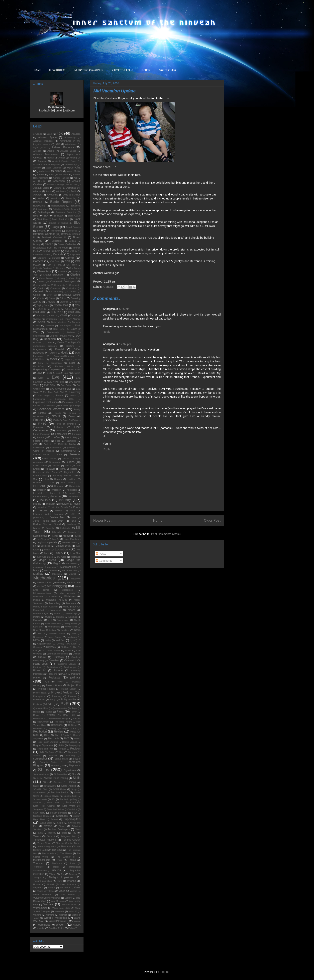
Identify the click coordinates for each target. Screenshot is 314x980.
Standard (71, 803)
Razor (36, 715)
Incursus (45, 500)
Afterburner (71, 144)
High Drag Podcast (61, 476)
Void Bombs (68, 895)
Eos (58, 373)
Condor (41, 288)
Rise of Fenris (62, 735)
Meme (59, 582)
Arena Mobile (74, 171)
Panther (37, 667)
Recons (77, 718)
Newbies (65, 630)
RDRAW (51, 715)
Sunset (54, 819)
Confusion (71, 288)
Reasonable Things (59, 718)
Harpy (63, 469)
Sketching (38, 778)
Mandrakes (71, 563)
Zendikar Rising (56, 928)
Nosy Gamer (55, 637)
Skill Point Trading (58, 778)
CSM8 (64, 316)
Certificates (75, 268)
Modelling (55, 603)
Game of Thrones (44, 451)
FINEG (42, 424)
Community (75, 285)
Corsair (37, 295)
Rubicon (75, 749)
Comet (41, 282)
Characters (44, 271)
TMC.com (57, 863)
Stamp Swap (53, 803)
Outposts (58, 657)
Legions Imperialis (47, 542)
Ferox (72, 416)
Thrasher (38, 863)
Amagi (62, 158)
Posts (101, 554)
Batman (38, 202)
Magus (57, 563)
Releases (38, 728)
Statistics (73, 809)
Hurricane (59, 486)
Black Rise (42, 219)
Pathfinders (52, 667)
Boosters (57, 241)
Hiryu (46, 479)
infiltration (50, 504)
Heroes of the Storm (45, 472)
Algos (51, 151)
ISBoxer (43, 511)
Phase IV (39, 670)
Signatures (70, 770)
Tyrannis (72, 881)
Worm (77, 921)
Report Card (69, 728)
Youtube (41, 928)
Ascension (59, 181)
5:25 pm (124, 309)
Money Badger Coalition (46, 607)
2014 (49, 134)
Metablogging (57, 586)
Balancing (71, 198)
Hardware (50, 469)
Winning (50, 915)
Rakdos (48, 712)
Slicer (36, 786)
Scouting (70, 756)
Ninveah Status (57, 633)
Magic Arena (47, 560)
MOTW (37, 617)
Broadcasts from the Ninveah (50, 248)
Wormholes (44, 925)
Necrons (38, 627)
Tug (63, 874)
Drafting (70, 346)
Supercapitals (72, 819)
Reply (107, 332)
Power (60, 682)
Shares (54, 766)
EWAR (73, 396)
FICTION (146, 70)
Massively (57, 574)
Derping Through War (61, 336)
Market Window (69, 570)
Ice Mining (39, 493)
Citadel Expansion (54, 275)
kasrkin (37, 528)
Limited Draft (63, 546)
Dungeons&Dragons (64, 356)
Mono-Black (70, 607)
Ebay (78, 360)
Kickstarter (65, 528)
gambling (72, 448)
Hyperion (42, 490)
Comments (104, 561)
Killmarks (57, 532)
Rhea (73, 732)
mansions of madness (44, 567)
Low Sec (75, 553)
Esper (41, 378)
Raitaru (37, 712)
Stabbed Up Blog (68, 799)
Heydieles (70, 472)
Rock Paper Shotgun (47, 742)
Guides (70, 462)
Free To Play (71, 437)
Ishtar (73, 511)
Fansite (57, 413)
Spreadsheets (40, 799)
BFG (36, 216)
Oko (75, 647)
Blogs (55, 227)
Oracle (42, 657)
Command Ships (42, 285)
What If (73, 911)
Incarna (56, 496)
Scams (37, 756)
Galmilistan (56, 448)
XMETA (77, 925)
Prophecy (57, 696)
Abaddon (76, 134)
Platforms (53, 674)
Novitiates (72, 637)
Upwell (50, 884)
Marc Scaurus (51, 570)
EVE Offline (50, 385)
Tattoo (64, 833)
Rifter (36, 735)
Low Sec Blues (45, 557)
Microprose (67, 590)
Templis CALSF (71, 840)
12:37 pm (125, 344)
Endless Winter (64, 366)
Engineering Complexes (47, 370)
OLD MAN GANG (51, 650)
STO (74, 813)
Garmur (59, 455)
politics (75, 677)
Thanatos (66, 847)
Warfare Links (69, 905)
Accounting (70, 137)
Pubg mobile (68, 699)
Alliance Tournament (46, 154)
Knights (72, 532)
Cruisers (76, 302)
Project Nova (40, 693)
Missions (51, 600)
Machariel (76, 557)
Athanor (37, 191)
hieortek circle (40, 476)
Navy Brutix (71, 623)
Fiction (38, 420)
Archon (58, 171)
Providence (39, 699)
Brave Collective (67, 244)
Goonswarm (55, 462)
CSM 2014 (74, 312)
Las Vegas (42, 539)
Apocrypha (74, 167)
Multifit (48, 617)
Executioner (39, 399)
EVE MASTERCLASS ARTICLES (88, 70)
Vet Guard (65, 888)
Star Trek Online (44, 806)
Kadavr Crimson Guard (47, 524)
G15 (35, 444)
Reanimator (39, 718)
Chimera (62, 272)
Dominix (37, 343)
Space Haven (51, 796)
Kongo (55, 536)
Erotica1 (76, 373)
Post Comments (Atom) (166, 534)
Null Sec (60, 640)
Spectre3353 (70, 796)
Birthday (58, 216)
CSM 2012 (39, 312)
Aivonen (37, 151)
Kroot (78, 536)
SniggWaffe (50, 786)
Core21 (73, 292)
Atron (49, 191)
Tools (72, 863)
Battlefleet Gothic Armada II (67, 209)
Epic (66, 373)
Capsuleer (75, 255)
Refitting (72, 725)
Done (49, 343)
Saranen (72, 752)
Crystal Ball (61, 305)
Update (37, 884)
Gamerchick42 (68, 451)
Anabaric (42, 161)
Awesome (53, 195)
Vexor (77, 888)
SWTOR (48, 826)
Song (74, 789)
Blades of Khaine (58, 223)
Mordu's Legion (41, 613)
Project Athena (54, 685)
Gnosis (65, 459)
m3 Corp (62, 557)
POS (46, 682)
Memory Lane (74, 582)
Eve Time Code (51, 392)
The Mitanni (66, 853)
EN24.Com (39, 366)
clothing (61, 278)
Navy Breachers (53, 623)
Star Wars (69, 806)
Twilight (37, 878)
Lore (47, 553)
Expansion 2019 (65, 399)
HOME (38, 70)
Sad (61, 752)
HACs (68, 466)
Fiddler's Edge (61, 420)
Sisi (74, 774)
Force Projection (42, 434)
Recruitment (43, 722)
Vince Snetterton (43, 895)
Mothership (71, 613)
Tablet (62, 826)
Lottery (59, 553)
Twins (59, 881)
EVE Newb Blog (56, 382)
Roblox (77, 739)
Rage (74, 708)
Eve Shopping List (60, 389)
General (108, 287)
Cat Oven (55, 261)
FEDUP (56, 416)
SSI (53, 799)
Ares (51, 174)
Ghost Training (50, 459)
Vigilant (73, 891)
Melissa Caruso (44, 582)
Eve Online (66, 385)
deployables (39, 336)
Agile (36, 147)
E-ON (53, 359)
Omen (68, 650)
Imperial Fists (40, 496)
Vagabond (38, 888)
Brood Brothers (52, 251)
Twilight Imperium (61, 877)
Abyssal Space (47, 137)
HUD (51, 483)
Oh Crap (65, 647)
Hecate (74, 469)
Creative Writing (71, 295)
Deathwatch (53, 332)
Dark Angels (65, 326)
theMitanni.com (42, 860)
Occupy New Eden (67, 644)
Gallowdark (39, 448)
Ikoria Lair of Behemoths (63, 493)
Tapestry (52, 833)
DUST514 (39, 360)
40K (60, 134)
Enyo (40, 373)
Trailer (56, 867)
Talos (78, 829)
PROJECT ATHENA (168, 70)
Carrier (70, 258)
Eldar (72, 363)
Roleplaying (75, 745)
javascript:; (39, 517)
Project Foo (74, 685)
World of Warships (55, 918)
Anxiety (37, 168)
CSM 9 (41, 316)
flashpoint (58, 427)
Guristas (56, 466)
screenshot (40, 759)
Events (60, 396)
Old (35, 650)
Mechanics (44, 578)
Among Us (75, 158)
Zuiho (71, 928)
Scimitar (53, 756)
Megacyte (76, 579)
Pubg (53, 699)
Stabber (37, 803)
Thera (59, 860)
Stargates (38, 809)
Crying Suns (43, 305)
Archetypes (45, 171)
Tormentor (38, 867)
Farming (72, 413)
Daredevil (50, 326)
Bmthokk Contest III (54, 237)
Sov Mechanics (59, 793)
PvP (65, 704)
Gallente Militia (67, 444)
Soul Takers (39, 793)
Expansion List (70, 402)
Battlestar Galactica (66, 212)
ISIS (73, 514)
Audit (73, 191)
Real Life (69, 715)
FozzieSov (54, 437)
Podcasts (54, 677)
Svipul (60, 823)
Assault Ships (41, 188)
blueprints (56, 231)
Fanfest (42, 413)
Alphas (50, 158)
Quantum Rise (41, 708)
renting (52, 728)
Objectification (44, 644)
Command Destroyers (63, 282)
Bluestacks (71, 231)
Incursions (74, 496)
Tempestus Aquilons (45, 840)
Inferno (37, 504)
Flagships (38, 427)
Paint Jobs (40, 664)
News (77, 630)
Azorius (55, 198)
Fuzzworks (71, 441)
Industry (65, 500)
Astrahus (71, 188)
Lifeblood (46, 546)
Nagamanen (63, 620)
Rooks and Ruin (45, 749)
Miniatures (70, 596)
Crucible (50, 302)
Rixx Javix (53, 739)
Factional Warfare (51, 409)
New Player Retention (45, 630)
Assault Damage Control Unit (62, 184)
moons (71, 610)
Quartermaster (60, 708)
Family (77, 409)
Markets (38, 574)
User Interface (68, 884)
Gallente (48, 444)
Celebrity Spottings (43, 268)
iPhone (77, 507)
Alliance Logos (68, 151)
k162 (73, 521)
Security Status (48, 762)
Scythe (77, 759)
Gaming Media (41, 455)
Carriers (38, 261)
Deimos (71, 332)
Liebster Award (70, 542)
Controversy (57, 292)
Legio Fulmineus (72, 539)
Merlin (40, 586)
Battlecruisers (58, 206)
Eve (56, 377)
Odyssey (51, 647)
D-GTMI (41, 322)
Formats (76, 434)
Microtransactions (42, 593)
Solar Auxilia (69, 786)
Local (47, 550)
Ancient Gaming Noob (64, 161)
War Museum (58, 901)
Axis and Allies (72, 195)
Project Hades (46, 689)
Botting (72, 241)
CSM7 (52, 316)
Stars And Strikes (55, 809)
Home (158, 521)
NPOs (37, 640)
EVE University (72, 392)
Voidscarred (40, 898)
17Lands (38, 134)
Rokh (61, 745)
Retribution (40, 731)
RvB (42, 752)
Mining (37, 600)
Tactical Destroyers (59, 829)
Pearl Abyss (70, 667)
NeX (40, 633)
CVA (74, 316)
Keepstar (50, 528)
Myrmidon (38, 620)
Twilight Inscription (43, 881)
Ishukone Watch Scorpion (48, 514)
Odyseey (38, 647)
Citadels (75, 275)
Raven (74, 712)
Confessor (56, 288)
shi (63, 766)
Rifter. (47, 735)
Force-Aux (61, 434)
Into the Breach (60, 507)
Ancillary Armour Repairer (47, 164)
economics (56, 363)
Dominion (50, 339)
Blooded (42, 231)
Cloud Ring (75, 278)
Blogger (165, 972)
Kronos (66, 536)
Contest (38, 291)
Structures (62, 816)
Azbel (41, 198)
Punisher (38, 704)
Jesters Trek (57, 517)
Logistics (61, 549)
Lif (34, 546)
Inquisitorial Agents (70, 504)
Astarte (58, 188)
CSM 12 (56, 309)
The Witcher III (66, 857)
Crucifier (64, 302)
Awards (37, 195)
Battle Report (61, 202)
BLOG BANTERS (57, 70)
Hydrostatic (75, 486)
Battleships (44, 212)
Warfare (48, 904)
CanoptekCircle (41, 255)
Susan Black (46, 823)
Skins (45, 782)
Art (75, 178)
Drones (53, 353)
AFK (58, 144)
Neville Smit (71, 627)
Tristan (53, 874)
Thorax (72, 860)
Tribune (56, 870)
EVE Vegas (44, 396)
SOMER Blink (40, 789)
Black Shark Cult (61, 219)
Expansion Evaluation (45, 402)
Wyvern (61, 925)
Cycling (37, 319)
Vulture (68, 898)
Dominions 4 (70, 339)
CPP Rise (52, 295)
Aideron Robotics (63, 147)
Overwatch (70, 660)
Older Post (212, 521)
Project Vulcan (62, 692)
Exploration (50, 406)
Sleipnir (72, 782)
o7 (79, 640)
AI (45, 147)
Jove (74, 517)
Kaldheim (72, 524)
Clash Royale (46, 278)
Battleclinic (39, 206)
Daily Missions (59, 322)
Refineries (57, 725)
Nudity (48, 640)
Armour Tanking (61, 178)
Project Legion (69, 689)
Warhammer (40, 908)
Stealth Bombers (59, 813)
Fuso (58, 441)
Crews (52, 298)
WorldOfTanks (58, 921)
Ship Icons (75, 766)
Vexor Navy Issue (46, 891)
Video (62, 891)
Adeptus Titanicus (43, 141)
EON (49, 373)
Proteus (72, 696)
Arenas (41, 174)
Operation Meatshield (57, 654)
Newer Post (102, 521)
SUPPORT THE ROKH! (122, 70)
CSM (78, 305)
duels (65, 353)
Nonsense (38, 637)
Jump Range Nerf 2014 (48, 521)
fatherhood (39, 416)
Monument (56, 610)
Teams (37, 836)
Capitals (58, 254)
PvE (49, 704)
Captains (42, 258)
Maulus (72, 574)
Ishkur (59, 511)
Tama (40, 833)
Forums (40, 437)
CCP (67, 261)
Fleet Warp (61, 431)
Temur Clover (44, 843)
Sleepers (58, 782)
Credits (41, 298)
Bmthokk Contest (44, 234)
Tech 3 (51, 836)
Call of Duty (71, 251)
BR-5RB (49, 244)
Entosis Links (74, 370)
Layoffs (56, 539)
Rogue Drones (70, 742)
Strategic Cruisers (42, 816)
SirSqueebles (61, 774)
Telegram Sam (68, 836)
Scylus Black (61, 759)
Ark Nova (63, 174)
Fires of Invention (66, 424)
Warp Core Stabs (61, 908)
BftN (46, 216)
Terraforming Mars (46, 847)
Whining (37, 915)
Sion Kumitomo (41, 774)
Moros (57, 613)
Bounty (37, 244)
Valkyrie (51, 888)
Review (59, 731)
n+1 (50, 620)
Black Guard (74, 216)
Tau (74, 833)
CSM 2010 (71, 309)
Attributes (61, 191)
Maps (36, 570)
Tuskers (73, 874)
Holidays (72, 479)
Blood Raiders (73, 227)
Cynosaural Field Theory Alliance (63, 319)
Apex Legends (54, 168)
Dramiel (60, 349)
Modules (71, 603)
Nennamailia (54, 627)
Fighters (76, 420)
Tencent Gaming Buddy (68, 843)
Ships (43, 770)
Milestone (38, 596)
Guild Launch (40, 466)
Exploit (37, 406)
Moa (65, 600)
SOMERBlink (59, 789)
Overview (54, 660)
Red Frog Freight (63, 722)
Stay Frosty (39, 813)
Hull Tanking (68, 483)
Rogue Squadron (43, 745)
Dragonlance (40, 349)
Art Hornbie (40, 181)
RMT (66, 739)
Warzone (59, 911)
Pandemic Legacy (66, 664)
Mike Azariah (67, 593)
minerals (53, 596)
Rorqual (62, 749)
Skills (77, 778)
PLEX (64, 674)
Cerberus (61, 268)
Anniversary (71, 164)
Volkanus (56, 898)
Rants (60, 711)
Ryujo (52, 752)
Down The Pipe (67, 343)
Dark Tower (59, 329)
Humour (39, 486)
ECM (41, 363)
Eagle (67, 360)
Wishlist (63, 915)
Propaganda (39, 696)
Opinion (77, 654)
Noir (74, 633)
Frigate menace (41, 441)
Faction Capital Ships (70, 406)
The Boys (57, 850)
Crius (63, 298)
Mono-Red (38, 610)
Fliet (74, 431)
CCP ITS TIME (54, 265)
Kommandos (40, 536)
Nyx (72, 640)
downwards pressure (45, 346)
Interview (42, 507)
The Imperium (49, 853)
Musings (73, 617)
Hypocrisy (56, 490)
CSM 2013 (57, 312)
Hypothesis (71, 490)
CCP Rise (72, 265)
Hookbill (37, 483)
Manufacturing (68, 567)
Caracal (56, 258)
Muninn (60, 617)
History (58, 479)
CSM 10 (42, 309)
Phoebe (58, 670)
